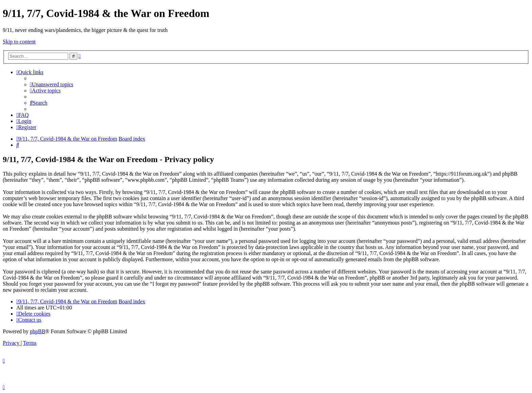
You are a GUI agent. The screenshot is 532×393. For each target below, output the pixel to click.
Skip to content (19, 42)
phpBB (37, 331)
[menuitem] (52, 84)
